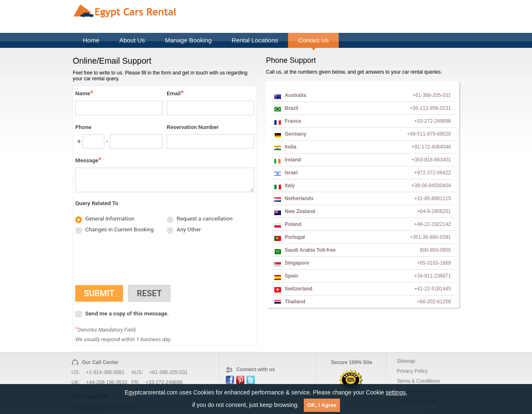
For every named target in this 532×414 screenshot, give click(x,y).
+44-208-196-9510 (107, 382)
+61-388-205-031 (168, 372)
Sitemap (406, 361)
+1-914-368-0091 (105, 372)
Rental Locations (255, 40)
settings (396, 392)
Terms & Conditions (419, 381)
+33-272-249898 (164, 382)
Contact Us (313, 40)
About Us (132, 40)
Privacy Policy (413, 371)
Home (91, 40)
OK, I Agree (322, 405)
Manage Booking (188, 40)
